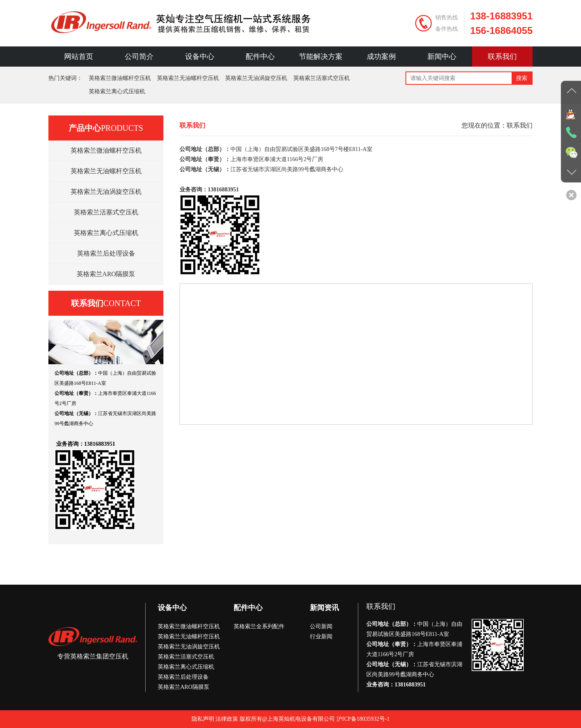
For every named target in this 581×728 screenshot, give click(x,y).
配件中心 (260, 57)
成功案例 (381, 57)
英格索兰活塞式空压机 (322, 78)
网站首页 (79, 57)
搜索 (522, 78)
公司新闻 (321, 626)
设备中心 (200, 57)
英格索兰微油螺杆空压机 (120, 78)
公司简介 (139, 57)
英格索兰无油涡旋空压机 (256, 78)
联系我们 (502, 57)
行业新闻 (321, 637)
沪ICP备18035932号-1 (363, 719)
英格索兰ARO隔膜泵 (106, 274)
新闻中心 (442, 57)
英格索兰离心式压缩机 (117, 91)
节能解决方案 (321, 57)
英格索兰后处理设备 (106, 253)
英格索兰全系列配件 (259, 626)
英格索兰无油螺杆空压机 (188, 78)
